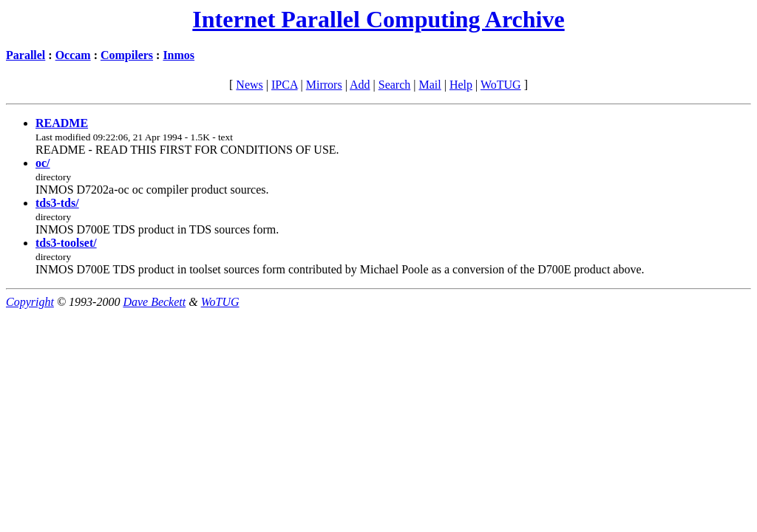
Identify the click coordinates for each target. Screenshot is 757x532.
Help (461, 85)
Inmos (179, 55)
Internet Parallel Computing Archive (378, 19)
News (249, 85)
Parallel (26, 55)
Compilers (127, 55)
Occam (73, 55)
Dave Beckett (154, 302)
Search (395, 85)
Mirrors (324, 85)
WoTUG (501, 85)
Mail (430, 85)
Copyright (30, 302)
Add (360, 85)
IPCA (285, 85)
